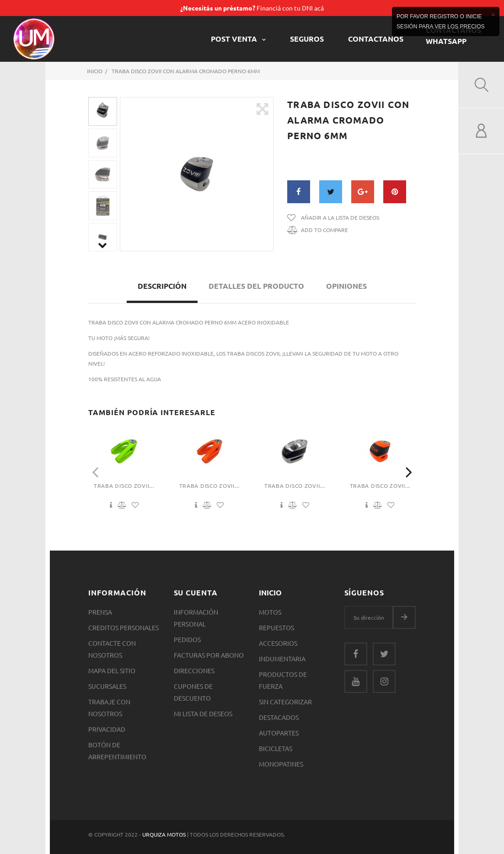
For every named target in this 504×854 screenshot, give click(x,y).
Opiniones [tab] (346, 286)
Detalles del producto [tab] (256, 286)
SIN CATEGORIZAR (285, 702)
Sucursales (107, 686)
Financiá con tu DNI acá (252, 8)
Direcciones (194, 670)
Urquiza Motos (165, 834)
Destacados (279, 717)
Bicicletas (276, 748)
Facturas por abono (209, 655)
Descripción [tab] (162, 286)
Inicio (270, 592)
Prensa (100, 612)
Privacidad (107, 729)
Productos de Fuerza (283, 680)
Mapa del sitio (112, 670)
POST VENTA (235, 39)
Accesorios (278, 643)
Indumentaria (282, 659)
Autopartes (279, 733)
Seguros (307, 39)
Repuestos (276, 627)
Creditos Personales (123, 627)
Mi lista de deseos (203, 713)
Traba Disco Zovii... (124, 486)
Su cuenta (196, 592)
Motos (270, 612)
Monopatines (281, 764)
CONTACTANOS (376, 39)
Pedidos (187, 639)
